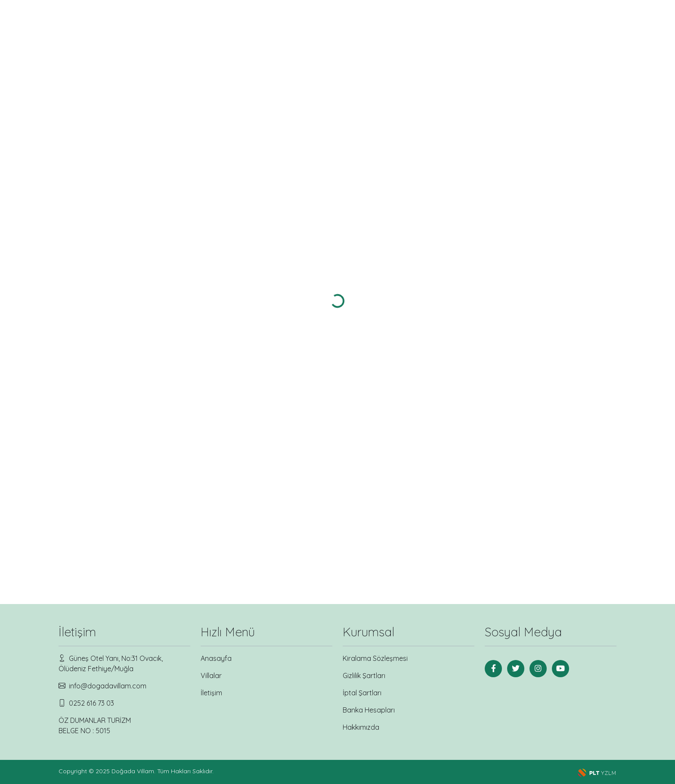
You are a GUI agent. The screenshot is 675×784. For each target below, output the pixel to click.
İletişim (511, 26)
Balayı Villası (85, 163)
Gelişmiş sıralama (581, 80)
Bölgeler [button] (403, 26)
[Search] (577, 26)
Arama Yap (117, 302)
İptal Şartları (362, 693)
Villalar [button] (352, 26)
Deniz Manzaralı (85, 172)
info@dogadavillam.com (108, 686)
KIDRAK (77, 231)
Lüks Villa (85, 181)
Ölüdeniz (77, 222)
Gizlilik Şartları (364, 676)
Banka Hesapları (369, 710)
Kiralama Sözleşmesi (375, 658)
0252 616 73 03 (91, 703)
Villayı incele (264, 305)
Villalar (211, 676)
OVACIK (77, 240)
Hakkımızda (361, 727)
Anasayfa (308, 26)
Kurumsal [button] (459, 26)
